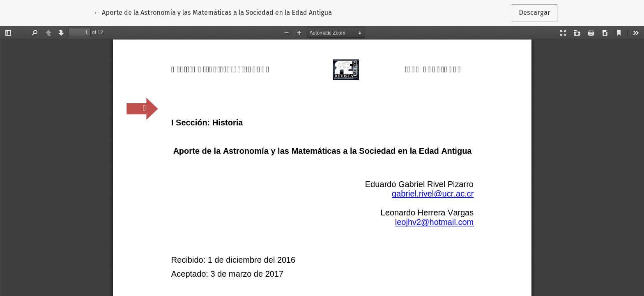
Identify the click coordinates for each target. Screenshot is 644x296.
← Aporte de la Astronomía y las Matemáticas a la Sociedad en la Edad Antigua (213, 12)
